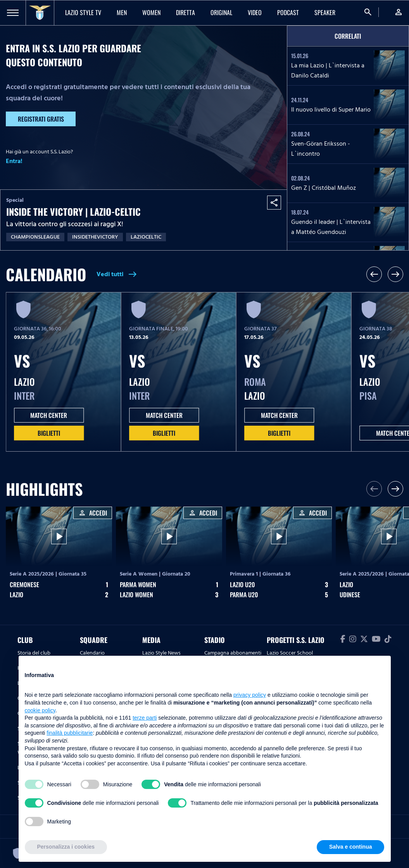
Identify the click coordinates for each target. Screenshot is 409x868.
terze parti (145, 718)
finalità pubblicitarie (70, 733)
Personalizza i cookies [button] (66, 847)
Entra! (14, 161)
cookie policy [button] (40, 710)
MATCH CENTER (49, 415)
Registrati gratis (41, 119)
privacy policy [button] (250, 695)
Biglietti (49, 433)
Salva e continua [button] (350, 847)
